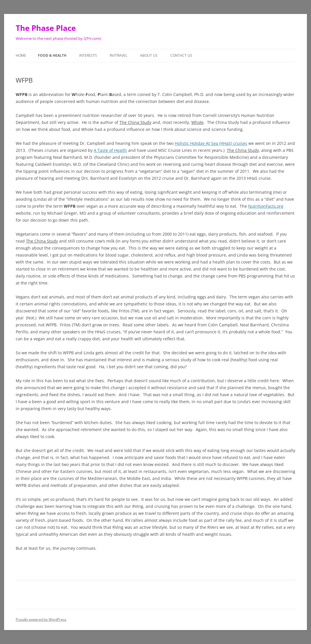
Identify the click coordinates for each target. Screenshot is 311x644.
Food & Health (52, 55)
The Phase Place (46, 28)
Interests (88, 55)
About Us (149, 55)
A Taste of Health (110, 150)
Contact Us (181, 55)
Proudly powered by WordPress (41, 619)
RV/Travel (119, 55)
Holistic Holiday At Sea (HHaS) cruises (211, 143)
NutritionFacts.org (266, 206)
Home (21, 55)
